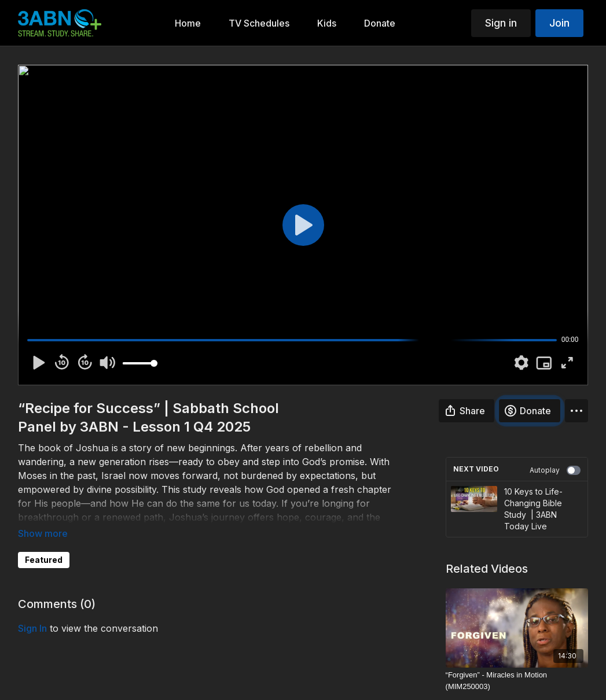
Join (559, 23)
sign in (32, 628)
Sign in (501, 23)
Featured (44, 560)
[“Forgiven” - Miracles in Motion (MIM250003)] (517, 681)
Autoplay (555, 470)
